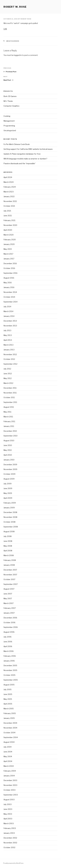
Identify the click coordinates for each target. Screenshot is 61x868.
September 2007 (11, 584)
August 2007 (9, 589)
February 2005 (10, 713)
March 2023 (9, 192)
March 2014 (8, 311)
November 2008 (10, 517)
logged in (18, 55)
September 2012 (10, 364)
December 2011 (10, 388)
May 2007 (8, 599)
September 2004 (11, 737)
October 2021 (9, 206)
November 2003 (10, 785)
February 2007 (10, 608)
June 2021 (8, 216)
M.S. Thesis (8, 101)
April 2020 (8, 230)
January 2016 (9, 287)
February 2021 (9, 220)
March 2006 (9, 651)
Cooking (7, 116)
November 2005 (10, 670)
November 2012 (10, 354)
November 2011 (10, 393)
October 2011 (9, 397)
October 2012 (9, 359)
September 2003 (11, 795)
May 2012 (8, 378)
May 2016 (8, 283)
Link (5, 29)
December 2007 (10, 570)
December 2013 (10, 321)
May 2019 (8, 249)
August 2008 (9, 532)
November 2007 (10, 575)
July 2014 (7, 307)
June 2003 (8, 809)
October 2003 (9, 790)
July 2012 (7, 369)
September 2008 (11, 527)
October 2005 (9, 675)
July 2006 (8, 637)
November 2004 (10, 728)
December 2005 (10, 666)
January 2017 (9, 259)
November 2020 (10, 225)
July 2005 (8, 690)
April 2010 (8, 455)
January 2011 (9, 426)
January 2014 (9, 316)
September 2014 (10, 302)
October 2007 (9, 579)
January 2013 (9, 350)
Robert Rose (26, 19)
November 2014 (10, 292)
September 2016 (10, 273)
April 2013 (8, 340)
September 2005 (11, 680)
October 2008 (9, 522)
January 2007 (9, 613)
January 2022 (9, 197)
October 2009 (9, 474)
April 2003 (8, 819)
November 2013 (10, 326)
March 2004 (9, 766)
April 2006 (8, 646)
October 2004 (9, 733)
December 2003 (10, 780)
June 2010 (8, 445)
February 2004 (10, 771)
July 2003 (8, 804)
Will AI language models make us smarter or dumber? (25, 159)
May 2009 (8, 493)
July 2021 (7, 211)
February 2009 (10, 503)
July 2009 (8, 484)
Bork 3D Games (10, 96)
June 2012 (8, 374)
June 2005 (8, 694)
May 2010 (8, 450)
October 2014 (9, 297)
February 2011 (9, 421)
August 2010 (9, 441)
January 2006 (9, 661)
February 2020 (10, 240)
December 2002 (10, 838)
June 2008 (8, 541)
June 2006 (8, 642)
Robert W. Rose (15, 7)
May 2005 (8, 699)
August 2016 (9, 278)
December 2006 (10, 618)
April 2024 (8, 177)
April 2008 (8, 551)
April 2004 (8, 761)
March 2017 (8, 254)
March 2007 (9, 603)
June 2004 (8, 752)
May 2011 (7, 412)
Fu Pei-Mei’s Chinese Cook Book (17, 144)
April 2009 (8, 498)
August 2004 (9, 742)
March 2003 (9, 823)
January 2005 (9, 718)
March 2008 (9, 555)
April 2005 (8, 704)
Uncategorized (13, 41)
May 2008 (8, 546)
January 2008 (9, 565)
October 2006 (9, 623)
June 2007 (8, 594)
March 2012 (8, 383)
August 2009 (9, 479)
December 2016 (10, 263)
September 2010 (10, 436)
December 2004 (10, 723)
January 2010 (9, 460)
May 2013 (8, 335)
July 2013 (7, 330)
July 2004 (8, 747)
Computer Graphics (11, 106)
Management (9, 121)
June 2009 (8, 488)
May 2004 (8, 757)
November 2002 (10, 843)
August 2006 (9, 632)
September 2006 (11, 627)
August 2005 (9, 685)
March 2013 (8, 345)
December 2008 (10, 512)
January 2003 (9, 833)
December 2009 (10, 465)
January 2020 (9, 244)
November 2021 (10, 201)
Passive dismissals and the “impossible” (20, 164)
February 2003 (10, 828)
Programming (9, 126)
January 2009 (9, 508)
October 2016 (9, 268)
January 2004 (9, 776)
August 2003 (9, 800)
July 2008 (8, 536)
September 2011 (10, 402)
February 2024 (10, 187)
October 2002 (9, 847)
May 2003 (8, 814)
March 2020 (9, 235)
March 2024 (9, 182)
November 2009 (10, 469)
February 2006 (10, 656)
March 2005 (9, 709)
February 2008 (10, 560)
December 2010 (10, 431)
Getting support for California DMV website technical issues (28, 149)
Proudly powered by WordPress (13, 863)
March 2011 (8, 417)
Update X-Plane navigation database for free (22, 154)
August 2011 (9, 407)
